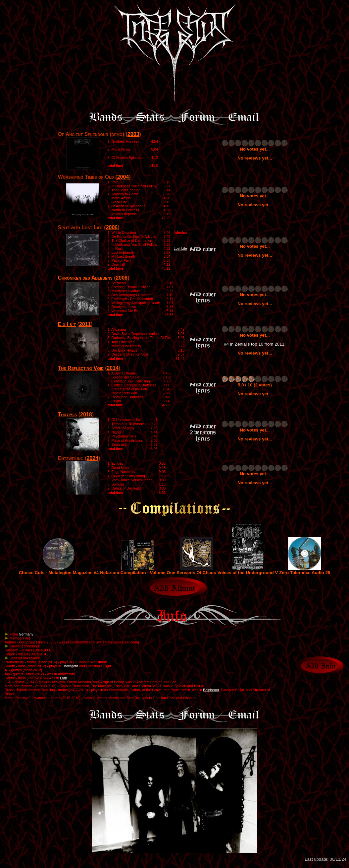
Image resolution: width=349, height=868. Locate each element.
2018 (86, 414)
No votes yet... (255, 149)
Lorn (63, 678)
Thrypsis (68, 414)
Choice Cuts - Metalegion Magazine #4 (59, 571)
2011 (85, 324)
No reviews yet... (255, 158)
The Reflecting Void (81, 368)
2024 (93, 458)
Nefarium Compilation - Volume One (138, 571)
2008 (122, 278)
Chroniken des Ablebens (85, 278)
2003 (133, 134)
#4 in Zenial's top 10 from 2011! (255, 344)
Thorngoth (70, 666)
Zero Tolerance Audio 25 (305, 571)
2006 (112, 227)
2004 (123, 177)
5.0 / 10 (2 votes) (255, 385)
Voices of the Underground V (248, 571)
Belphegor (211, 690)
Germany (26, 634)
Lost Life (180, 248)
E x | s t (67, 324)
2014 (113, 368)
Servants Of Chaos (196, 571)
